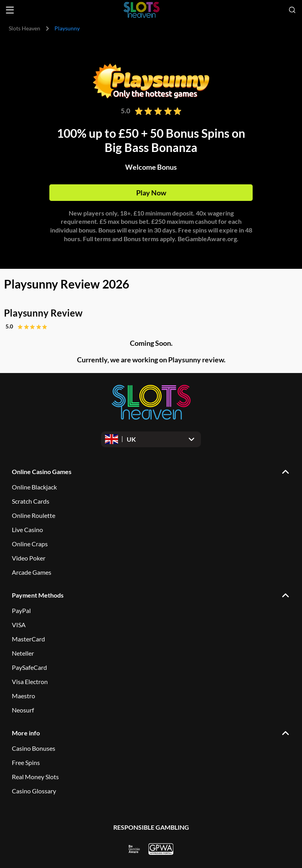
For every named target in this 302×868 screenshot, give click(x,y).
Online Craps (30, 544)
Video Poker (29, 558)
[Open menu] (10, 10)
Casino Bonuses (34, 748)
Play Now (151, 193)
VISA (19, 625)
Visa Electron (30, 681)
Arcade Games (32, 572)
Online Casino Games (42, 471)
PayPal (21, 610)
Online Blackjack (34, 487)
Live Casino (27, 530)
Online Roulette (34, 515)
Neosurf (23, 710)
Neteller (23, 653)
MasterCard (28, 639)
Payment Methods (38, 595)
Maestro (23, 696)
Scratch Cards (31, 501)
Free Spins (26, 762)
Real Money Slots (35, 777)
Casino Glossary (34, 791)
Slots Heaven (24, 28)
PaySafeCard (29, 667)
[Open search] (292, 10)
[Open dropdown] (151, 439)
